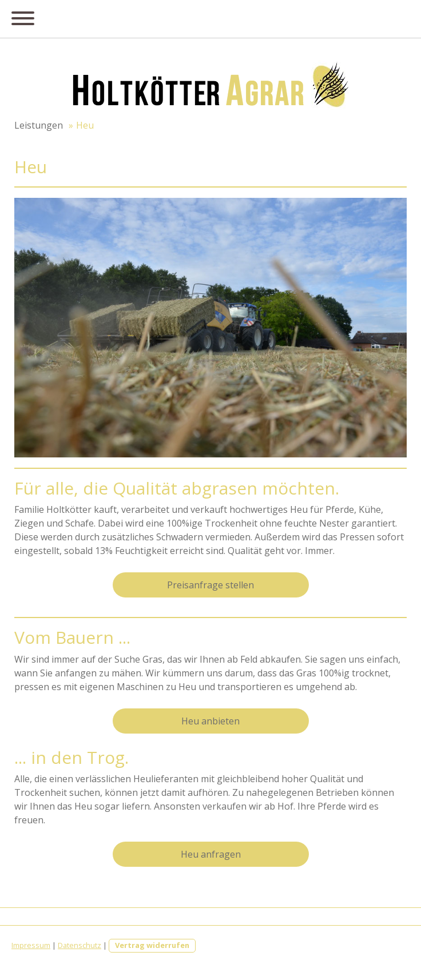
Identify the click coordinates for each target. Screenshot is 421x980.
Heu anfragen (211, 854)
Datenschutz (80, 945)
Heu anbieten (210, 721)
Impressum (31, 945)
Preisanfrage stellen (210, 585)
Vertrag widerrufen (152, 945)
